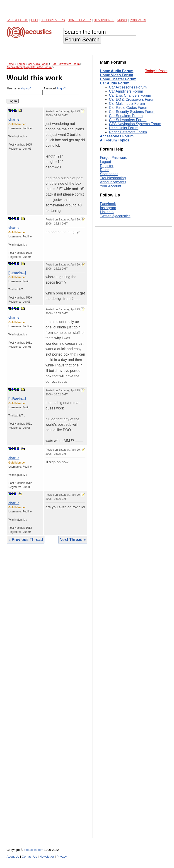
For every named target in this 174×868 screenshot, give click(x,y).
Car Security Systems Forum (132, 112)
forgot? (61, 88)
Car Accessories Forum (128, 87)
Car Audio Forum (115, 83)
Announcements (113, 243)
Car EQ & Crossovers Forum (132, 99)
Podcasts (138, 20)
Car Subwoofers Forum (128, 120)
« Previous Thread (26, 540)
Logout (105, 222)
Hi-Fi (35, 20)
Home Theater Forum (118, 79)
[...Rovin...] (17, 273)
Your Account (111, 247)
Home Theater (79, 20)
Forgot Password (114, 218)
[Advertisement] (47, 694)
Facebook (108, 264)
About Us (13, 857)
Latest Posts (17, 20)
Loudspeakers (53, 20)
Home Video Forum (116, 75)
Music (122, 20)
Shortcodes (109, 235)
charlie (14, 119)
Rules (105, 231)
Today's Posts (156, 71)
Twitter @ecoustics (115, 276)
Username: (25, 91)
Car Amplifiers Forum (126, 91)
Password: (62, 91)
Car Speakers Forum (126, 116)
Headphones (104, 20)
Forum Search (82, 39)
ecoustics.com (34, 850)
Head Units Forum (124, 128)
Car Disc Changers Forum (130, 95)
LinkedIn (107, 272)
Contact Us (29, 857)
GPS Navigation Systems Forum (135, 124)
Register (107, 226)
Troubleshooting (113, 239)
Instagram (108, 268)
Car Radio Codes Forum (129, 108)
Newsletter (47, 857)
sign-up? (26, 88)
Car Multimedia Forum (127, 104)
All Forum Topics (115, 140)
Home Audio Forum (117, 71)
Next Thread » (73, 540)
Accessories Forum (117, 136)
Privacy (62, 857)
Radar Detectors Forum (128, 132)
